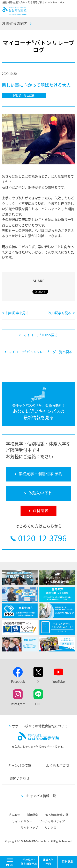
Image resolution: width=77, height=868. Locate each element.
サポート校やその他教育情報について (40, 726)
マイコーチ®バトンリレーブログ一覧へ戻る (40, 352)
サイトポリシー (22, 821)
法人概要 (14, 815)
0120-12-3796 (42, 538)
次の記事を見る (60, 313)
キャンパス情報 (20, 765)
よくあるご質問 (57, 765)
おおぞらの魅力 (15, 23)
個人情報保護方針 (57, 815)
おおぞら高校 (14, 14)
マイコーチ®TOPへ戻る (40, 335)
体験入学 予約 (48, 862)
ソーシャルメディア (52, 821)
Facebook (18, 681)
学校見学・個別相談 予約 (29, 862)
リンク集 (51, 827)
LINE (38, 704)
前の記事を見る (17, 313)
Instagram (18, 704)
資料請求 (67, 862)
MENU (19, 858)
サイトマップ (29, 827)
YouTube (59, 681)
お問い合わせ (20, 778)
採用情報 (33, 815)
